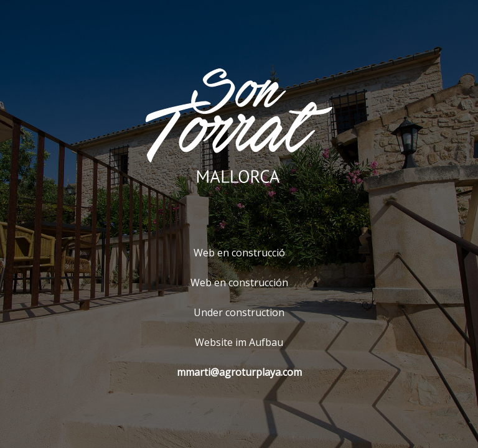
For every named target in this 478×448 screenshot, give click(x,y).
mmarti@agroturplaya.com (239, 372)
